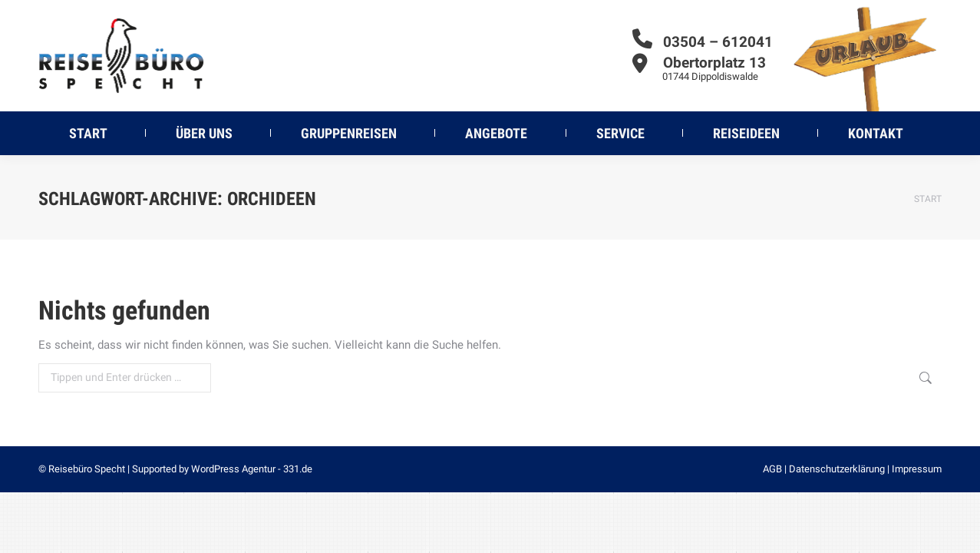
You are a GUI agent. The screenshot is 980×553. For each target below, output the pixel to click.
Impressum (917, 469)
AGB (772, 469)
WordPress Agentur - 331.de (252, 469)
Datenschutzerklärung (837, 469)
